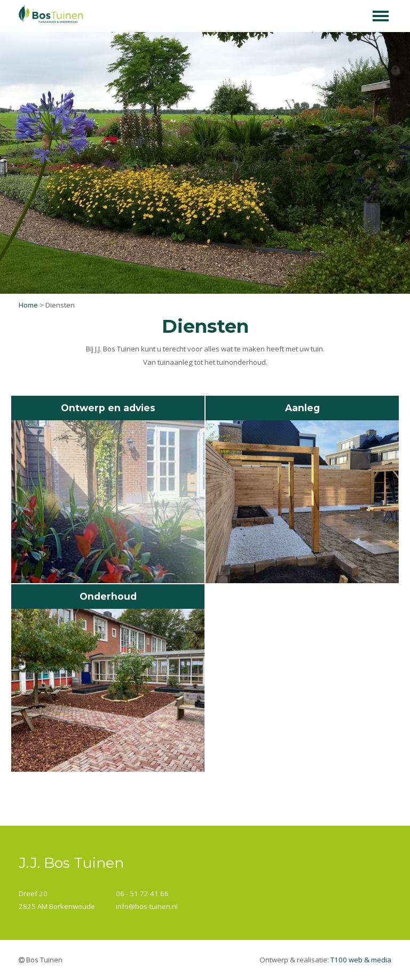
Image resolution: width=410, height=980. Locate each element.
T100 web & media (361, 960)
